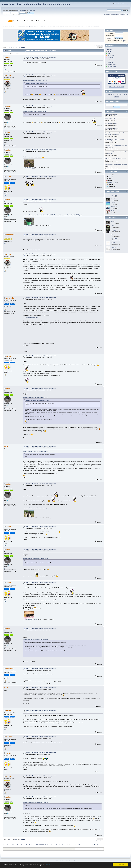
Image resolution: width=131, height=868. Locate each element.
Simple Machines (72, 861)
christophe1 (110, 154)
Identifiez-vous (112, 64)
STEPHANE (114, 248)
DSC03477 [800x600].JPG (31, 620)
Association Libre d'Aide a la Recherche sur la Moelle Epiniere (36, 4)
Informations (50, 865)
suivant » (102, 45)
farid (115, 119)
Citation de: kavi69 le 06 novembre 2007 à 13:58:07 (37, 400)
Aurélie (9, 75)
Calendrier (110, 58)
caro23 (113, 242)
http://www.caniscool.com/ (30, 317)
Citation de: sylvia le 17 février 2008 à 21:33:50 (36, 84)
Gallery (110, 60)
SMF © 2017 (65, 861)
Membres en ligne (112, 183)
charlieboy (114, 207)
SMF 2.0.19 (59, 861)
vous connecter (21, 11)
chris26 (78, 26)
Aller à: (73, 849)
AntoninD (116, 135)
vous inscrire (31, 11)
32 (20, 47)
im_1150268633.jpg (29, 518)
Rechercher (111, 56)
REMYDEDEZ (111, 147)
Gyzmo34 (113, 211)
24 (11, 47)
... (8, 47)
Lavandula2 (10, 298)
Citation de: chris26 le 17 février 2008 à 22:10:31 (35, 80)
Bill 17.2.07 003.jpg (29, 168)
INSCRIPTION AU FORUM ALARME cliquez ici (116, 14)
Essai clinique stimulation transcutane (116, 146)
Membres (110, 62)
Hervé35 (116, 128)
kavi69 (8, 177)
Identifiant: (111, 33)
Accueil (110, 49)
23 (10, 47)
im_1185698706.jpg (29, 226)
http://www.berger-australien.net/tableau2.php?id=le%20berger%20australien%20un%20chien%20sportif (53, 215)
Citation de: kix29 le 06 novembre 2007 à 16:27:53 (35, 397)
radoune (9, 737)
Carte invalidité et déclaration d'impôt (116, 152)
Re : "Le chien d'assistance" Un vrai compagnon (41, 57)
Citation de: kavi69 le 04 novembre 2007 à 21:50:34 (36, 558)
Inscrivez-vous (112, 66)
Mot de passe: (110, 36)
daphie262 (10, 669)
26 (15, 47)
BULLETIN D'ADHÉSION (117, 87)
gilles (116, 114)
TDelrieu (113, 230)
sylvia (74, 26)
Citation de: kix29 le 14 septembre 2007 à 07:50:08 (36, 802)
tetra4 (115, 141)
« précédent (96, 45)
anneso (82, 26)
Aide (109, 53)
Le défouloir (109, 114)
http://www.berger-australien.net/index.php (35, 508)
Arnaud (113, 203)
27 (17, 47)
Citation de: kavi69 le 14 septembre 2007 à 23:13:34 (36, 639)
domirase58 (10, 235)
